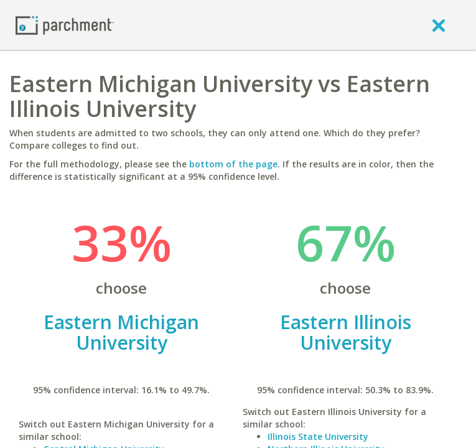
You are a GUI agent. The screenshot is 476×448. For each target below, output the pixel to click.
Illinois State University (318, 436)
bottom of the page (233, 164)
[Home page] (65, 25)
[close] (439, 25)
